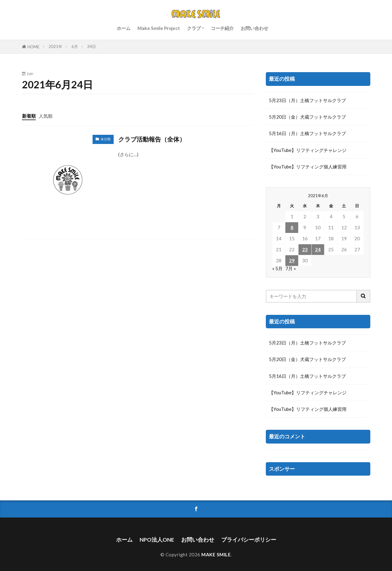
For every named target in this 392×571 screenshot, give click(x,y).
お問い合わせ (255, 28)
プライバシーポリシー (249, 540)
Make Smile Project (159, 28)
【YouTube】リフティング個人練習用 (308, 167)
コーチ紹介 (222, 28)
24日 (92, 46)
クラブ (194, 28)
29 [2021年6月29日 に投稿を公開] (292, 260)
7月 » (291, 268)
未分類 (106, 139)
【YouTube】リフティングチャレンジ (308, 150)
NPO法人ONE (157, 540)
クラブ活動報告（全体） (152, 139)
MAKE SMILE (216, 554)
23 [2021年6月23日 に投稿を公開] (305, 249)
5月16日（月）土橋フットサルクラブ (307, 133)
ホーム (124, 28)
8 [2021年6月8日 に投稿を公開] (292, 227)
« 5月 (277, 268)
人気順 (46, 116)
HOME (33, 47)
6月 (75, 46)
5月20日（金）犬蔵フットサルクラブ (307, 117)
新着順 (29, 116)
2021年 (55, 46)
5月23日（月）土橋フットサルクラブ (307, 100)
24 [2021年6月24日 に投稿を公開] (318, 249)
